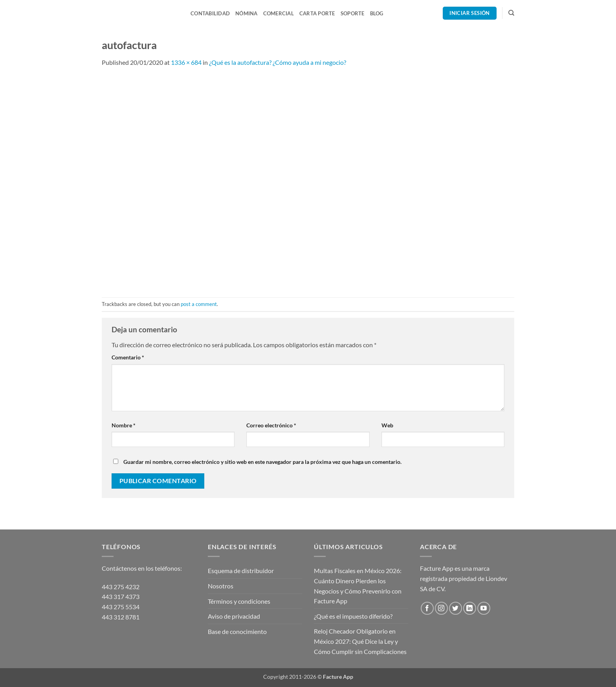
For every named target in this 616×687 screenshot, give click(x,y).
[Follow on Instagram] (441, 608)
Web (387, 425)
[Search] (511, 13)
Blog (377, 13)
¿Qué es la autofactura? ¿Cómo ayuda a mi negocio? (278, 62)
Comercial (279, 13)
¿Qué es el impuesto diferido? (353, 616)
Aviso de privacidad (234, 616)
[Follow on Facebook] (427, 608)
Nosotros (221, 586)
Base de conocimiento (237, 631)
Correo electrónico (271, 425)
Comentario (128, 357)
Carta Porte (317, 13)
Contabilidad (210, 13)
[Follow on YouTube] (484, 608)
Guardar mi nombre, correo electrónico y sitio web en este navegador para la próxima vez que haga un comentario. (262, 462)
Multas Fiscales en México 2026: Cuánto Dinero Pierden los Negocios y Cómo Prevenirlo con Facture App (358, 586)
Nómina (247, 13)
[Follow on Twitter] (456, 608)
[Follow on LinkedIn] (470, 608)
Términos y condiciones (239, 601)
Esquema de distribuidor (241, 571)
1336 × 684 (186, 62)
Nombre (124, 425)
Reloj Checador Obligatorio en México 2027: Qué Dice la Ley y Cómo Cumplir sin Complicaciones (360, 641)
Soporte (353, 13)
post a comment (199, 304)
